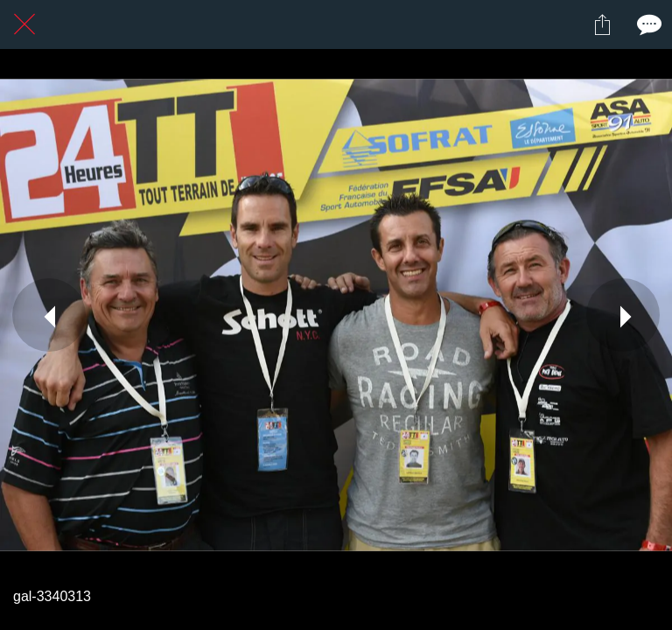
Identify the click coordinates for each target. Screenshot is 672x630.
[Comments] (647, 24)
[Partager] (602, 24)
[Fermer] (24, 24)
